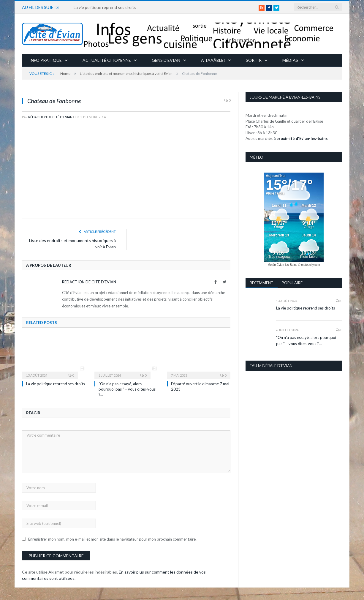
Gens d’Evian (166, 60)
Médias (290, 60)
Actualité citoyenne (107, 60)
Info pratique (46, 60)
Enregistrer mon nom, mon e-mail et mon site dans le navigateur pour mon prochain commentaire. (112, 539)
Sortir (254, 60)
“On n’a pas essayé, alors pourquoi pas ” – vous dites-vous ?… (127, 389)
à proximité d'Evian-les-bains (301, 138)
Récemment (262, 283)
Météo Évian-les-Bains (282, 265)
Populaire (292, 283)
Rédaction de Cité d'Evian (50, 117)
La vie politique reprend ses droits (105, 7)
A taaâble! (213, 60)
